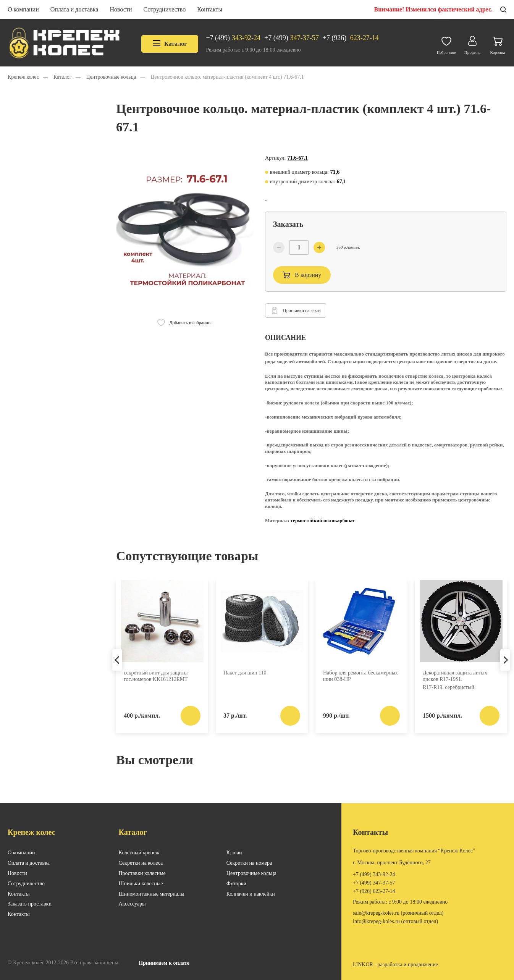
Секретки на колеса (141, 863)
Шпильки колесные (141, 884)
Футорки (236, 884)
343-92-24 (233, 38)
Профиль (472, 43)
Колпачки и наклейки (251, 894)
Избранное (446, 44)
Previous (117, 660)
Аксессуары (132, 904)
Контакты (210, 9)
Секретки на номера (249, 863)
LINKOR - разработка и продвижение (395, 965)
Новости (121, 9)
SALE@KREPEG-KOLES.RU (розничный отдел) (398, 913)
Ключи (234, 853)
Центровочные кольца (251, 873)
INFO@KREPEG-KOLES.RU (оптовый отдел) (395, 921)
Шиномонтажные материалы (151, 894)
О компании (23, 9)
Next (505, 660)
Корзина (498, 44)
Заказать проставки (30, 904)
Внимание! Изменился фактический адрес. (433, 9)
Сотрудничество (165, 9)
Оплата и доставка (74, 9)
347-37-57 (292, 38)
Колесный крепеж (139, 853)
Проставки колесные (142, 873)
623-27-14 (351, 38)
